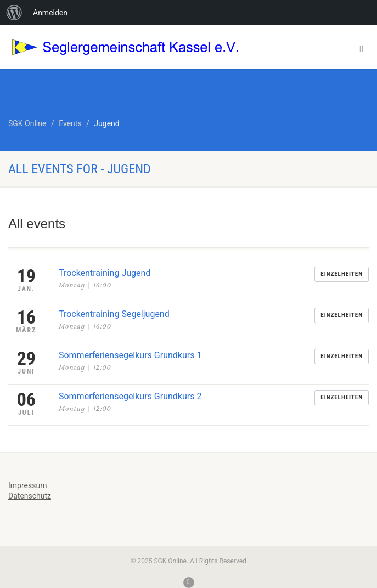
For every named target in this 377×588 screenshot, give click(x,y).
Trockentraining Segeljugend (114, 314)
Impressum (27, 485)
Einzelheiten (342, 274)
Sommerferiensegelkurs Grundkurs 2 (130, 396)
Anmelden (50, 13)
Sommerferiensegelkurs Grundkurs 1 (130, 355)
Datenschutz (30, 496)
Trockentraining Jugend (105, 273)
